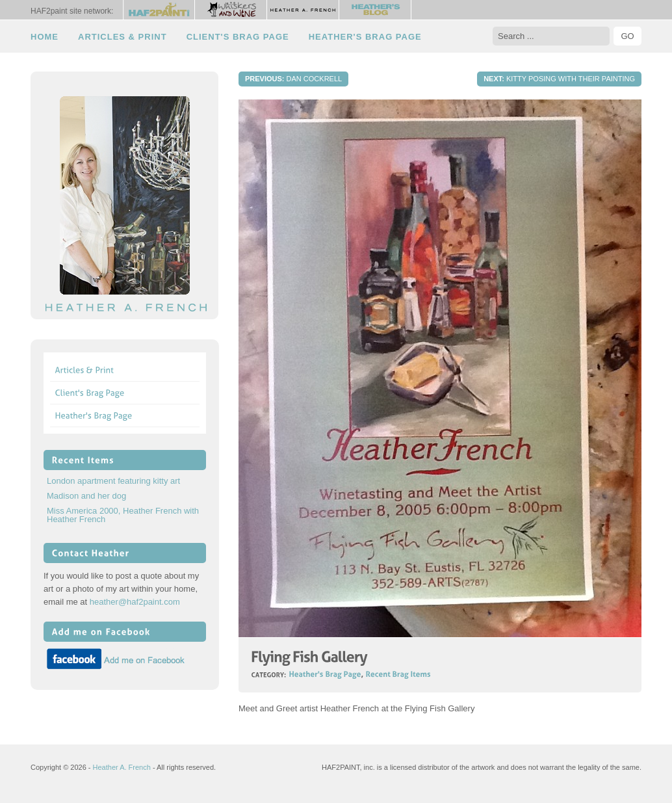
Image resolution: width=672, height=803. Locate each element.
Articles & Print (123, 37)
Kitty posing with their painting (559, 79)
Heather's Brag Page (365, 37)
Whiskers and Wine (231, 10)
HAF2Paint (159, 10)
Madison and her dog (86, 496)
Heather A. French (303, 10)
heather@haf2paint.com (135, 602)
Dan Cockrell (293, 79)
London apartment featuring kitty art (113, 481)
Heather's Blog (375, 10)
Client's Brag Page (238, 37)
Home (45, 37)
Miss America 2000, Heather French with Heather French (123, 515)
